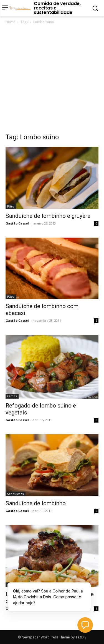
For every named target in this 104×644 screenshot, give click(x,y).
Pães (11, 206)
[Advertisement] (52, 80)
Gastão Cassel (17, 223)
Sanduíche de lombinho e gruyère (48, 216)
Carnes (12, 396)
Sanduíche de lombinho (36, 503)
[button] (85, 625)
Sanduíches (16, 494)
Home (10, 22)
